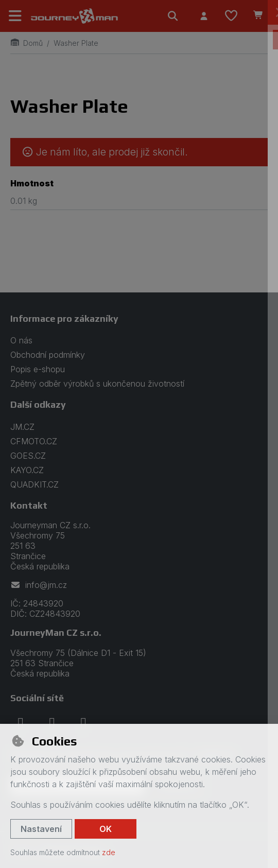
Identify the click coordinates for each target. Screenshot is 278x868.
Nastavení (41, 829)
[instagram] (52, 723)
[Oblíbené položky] (231, 16)
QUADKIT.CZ (34, 484)
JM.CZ (22, 427)
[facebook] (21, 723)
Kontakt (29, 505)
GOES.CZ (28, 456)
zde (109, 852)
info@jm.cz (39, 585)
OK (106, 829)
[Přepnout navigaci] (15, 16)
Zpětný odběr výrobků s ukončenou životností (97, 384)
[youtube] (83, 723)
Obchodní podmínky (48, 355)
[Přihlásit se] (204, 16)
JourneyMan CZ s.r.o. (56, 632)
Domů (27, 43)
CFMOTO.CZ (34, 441)
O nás (21, 340)
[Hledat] (173, 16)
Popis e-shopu (38, 369)
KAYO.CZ (27, 470)
